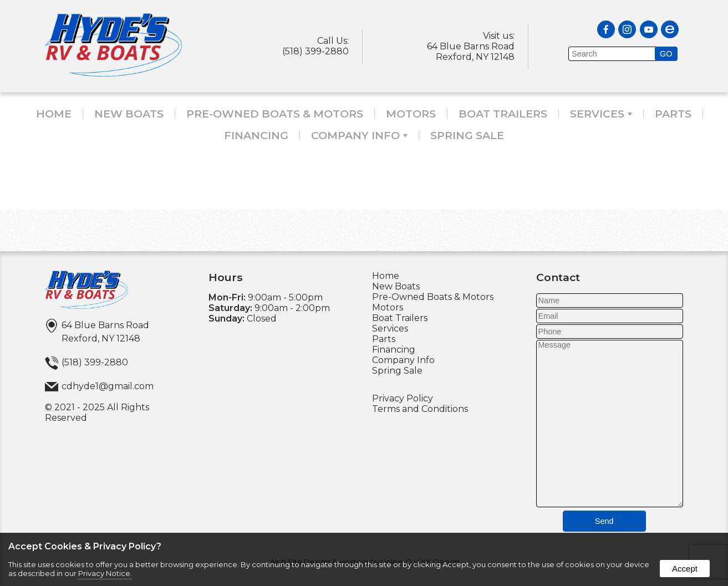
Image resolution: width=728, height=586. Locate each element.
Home (54, 114)
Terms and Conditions (420, 409)
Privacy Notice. (105, 573)
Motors (411, 114)
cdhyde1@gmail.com (108, 386)
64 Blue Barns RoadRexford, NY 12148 (471, 52)
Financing (256, 136)
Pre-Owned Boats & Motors (275, 114)
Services (601, 114)
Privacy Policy (403, 398)
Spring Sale (467, 136)
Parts (673, 114)
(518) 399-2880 (315, 51)
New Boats (129, 114)
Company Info (359, 136)
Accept (685, 569)
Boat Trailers (503, 114)
